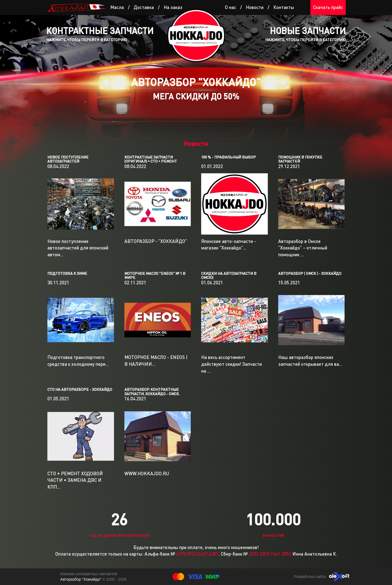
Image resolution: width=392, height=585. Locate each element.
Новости (255, 7)
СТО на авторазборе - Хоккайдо (80, 389)
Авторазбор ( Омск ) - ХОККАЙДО (310, 273)
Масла (117, 7)
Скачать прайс (328, 7)
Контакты (284, 7)
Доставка (144, 7)
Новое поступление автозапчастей (68, 159)
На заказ (173, 7)
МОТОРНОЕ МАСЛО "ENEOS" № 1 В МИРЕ (155, 275)
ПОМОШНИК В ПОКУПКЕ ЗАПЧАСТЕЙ (300, 159)
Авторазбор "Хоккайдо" (82, 579)
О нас (230, 7)
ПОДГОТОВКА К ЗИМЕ (67, 273)
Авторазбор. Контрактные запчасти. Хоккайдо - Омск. (152, 391)
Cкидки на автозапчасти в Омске (229, 275)
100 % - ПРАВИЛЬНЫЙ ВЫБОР (229, 157)
